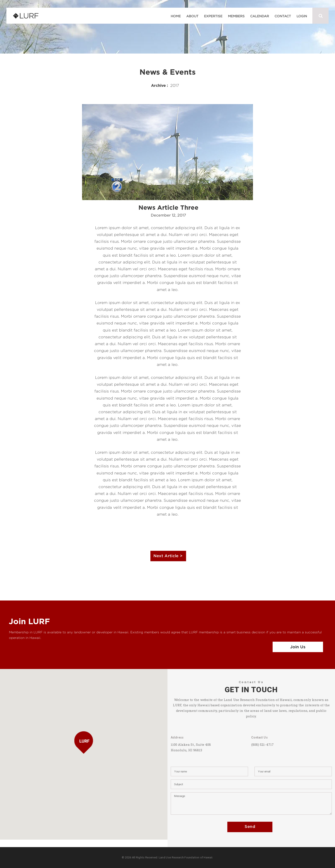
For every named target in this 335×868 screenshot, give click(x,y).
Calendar (260, 16)
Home (176, 16)
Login (302, 16)
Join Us (298, 647)
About (192, 16)
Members (236, 16)
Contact (283, 16)
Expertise (213, 16)
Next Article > (168, 556)
